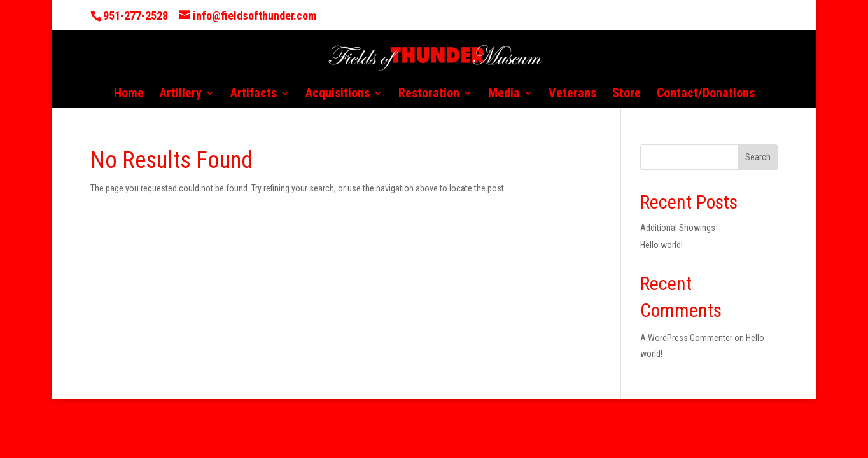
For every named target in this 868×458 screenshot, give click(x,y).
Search (758, 157)
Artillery (181, 94)
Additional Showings (678, 228)
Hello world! (661, 245)
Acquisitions (338, 94)
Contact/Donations (706, 94)
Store (626, 94)
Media (504, 94)
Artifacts (254, 94)
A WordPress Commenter (686, 338)
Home (129, 94)
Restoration (429, 94)
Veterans (572, 94)
